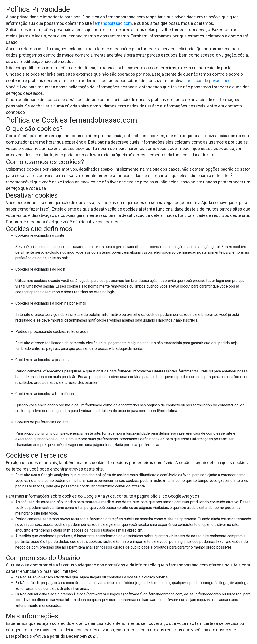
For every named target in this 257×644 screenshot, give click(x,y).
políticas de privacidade (209, 80)
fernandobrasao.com (112, 23)
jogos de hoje (147, 583)
